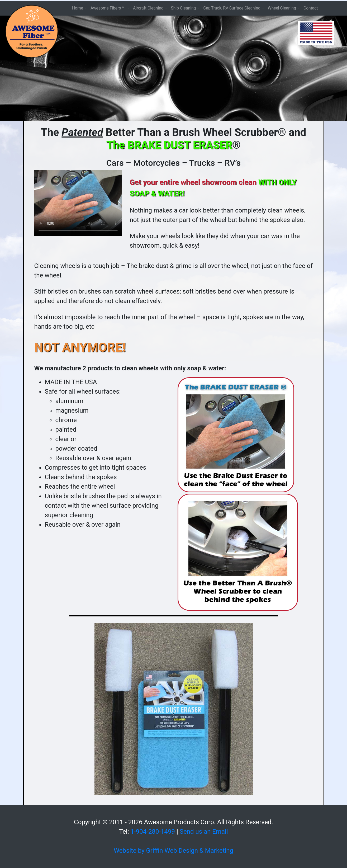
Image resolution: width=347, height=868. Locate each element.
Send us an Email (204, 832)
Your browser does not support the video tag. (78, 203)
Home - (79, 8)
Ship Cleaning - (185, 8)
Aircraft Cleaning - (150, 8)
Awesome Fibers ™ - (110, 8)
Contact (311, 8)
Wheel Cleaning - (284, 8)
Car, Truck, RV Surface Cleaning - (233, 8)
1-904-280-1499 (153, 832)
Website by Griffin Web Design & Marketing (173, 851)
